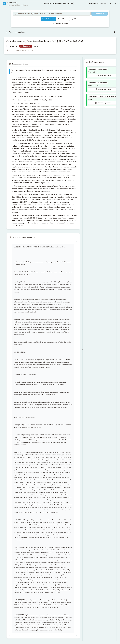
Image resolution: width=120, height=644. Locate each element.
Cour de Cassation (48, 19)
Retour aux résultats (15, 32)
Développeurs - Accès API (97, 3)
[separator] (82, 349)
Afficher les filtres (60, 24)
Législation (74, 19)
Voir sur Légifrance (103, 76)
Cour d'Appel (63, 19)
